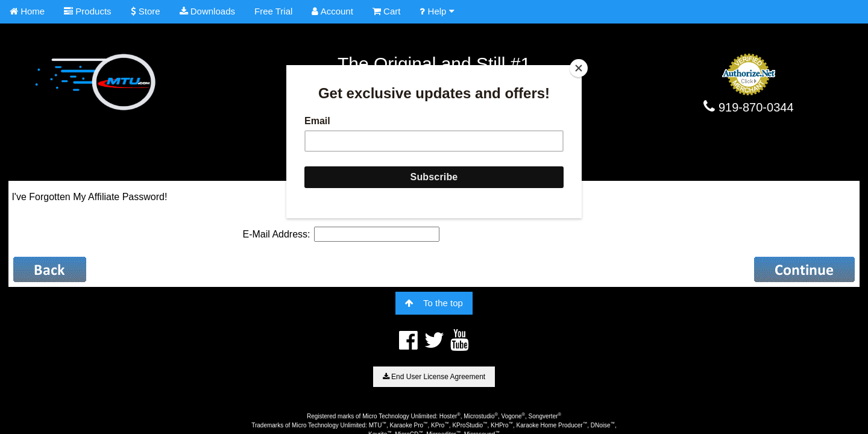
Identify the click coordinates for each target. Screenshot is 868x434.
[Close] (579, 68)
